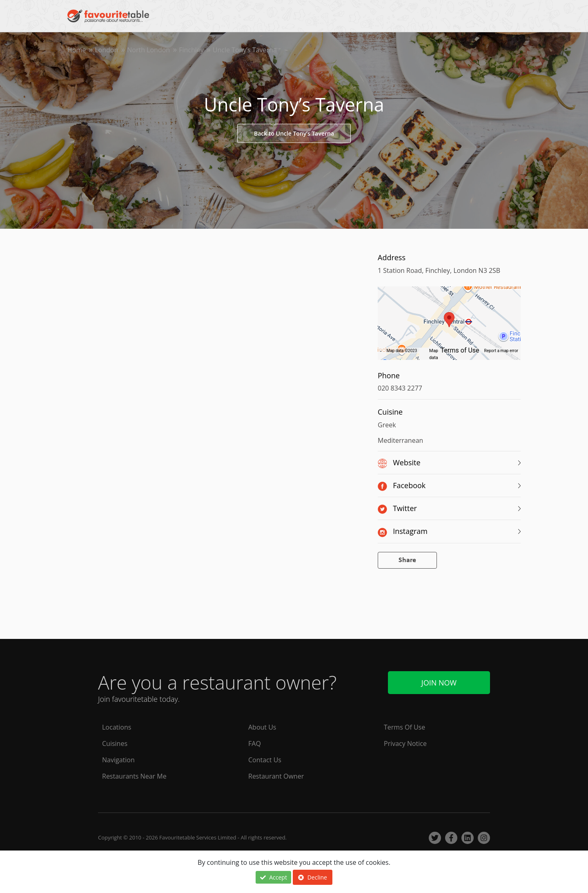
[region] (449, 327)
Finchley (191, 50)
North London (148, 50)
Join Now (439, 683)
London (106, 50)
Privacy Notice (405, 743)
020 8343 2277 (400, 388)
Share (407, 560)
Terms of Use (460, 350)
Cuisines (115, 743)
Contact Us (265, 760)
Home (77, 50)
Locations (117, 727)
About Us (262, 727)
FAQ (255, 743)
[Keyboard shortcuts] (381, 351)
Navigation (118, 760)
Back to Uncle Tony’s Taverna (294, 133)
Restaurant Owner (276, 776)
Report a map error (501, 351)
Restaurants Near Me (134, 776)
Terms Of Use (404, 727)
